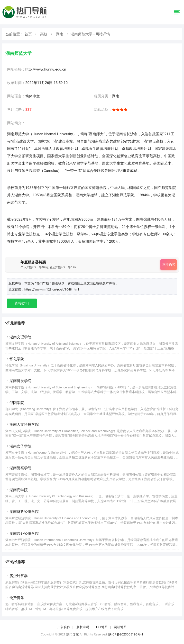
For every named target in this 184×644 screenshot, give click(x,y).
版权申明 (83, 627)
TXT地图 (101, 627)
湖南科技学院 (18, 381)
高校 (44, 34)
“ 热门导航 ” (43, 283)
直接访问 (22, 303)
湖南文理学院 (18, 337)
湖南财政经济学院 (22, 512)
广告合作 (64, 627)
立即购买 (169, 265)
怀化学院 (15, 359)
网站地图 (120, 627)
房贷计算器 (17, 576)
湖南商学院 (17, 490)
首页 (28, 34)
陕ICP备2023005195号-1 (126, 634)
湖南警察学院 (18, 468)
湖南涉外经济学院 (22, 534)
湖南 (60, 34)
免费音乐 (15, 598)
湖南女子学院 (18, 446)
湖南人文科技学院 (22, 425)
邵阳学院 (15, 403)
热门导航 (73, 634)
